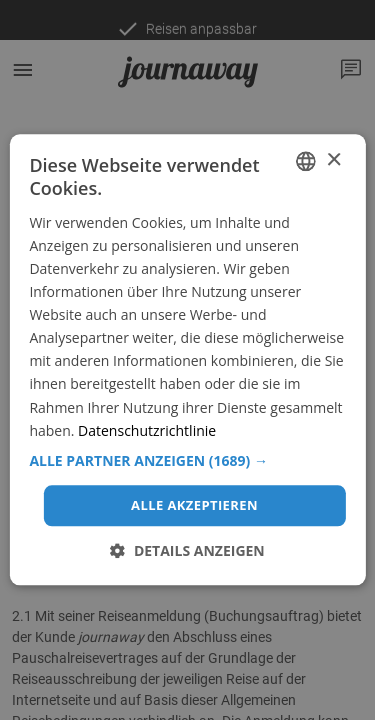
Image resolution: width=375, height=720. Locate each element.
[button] (187, 461)
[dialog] (187, 359)
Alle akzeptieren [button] (194, 505)
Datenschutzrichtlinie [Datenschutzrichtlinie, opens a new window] (147, 430)
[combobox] (306, 161)
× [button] (333, 160)
